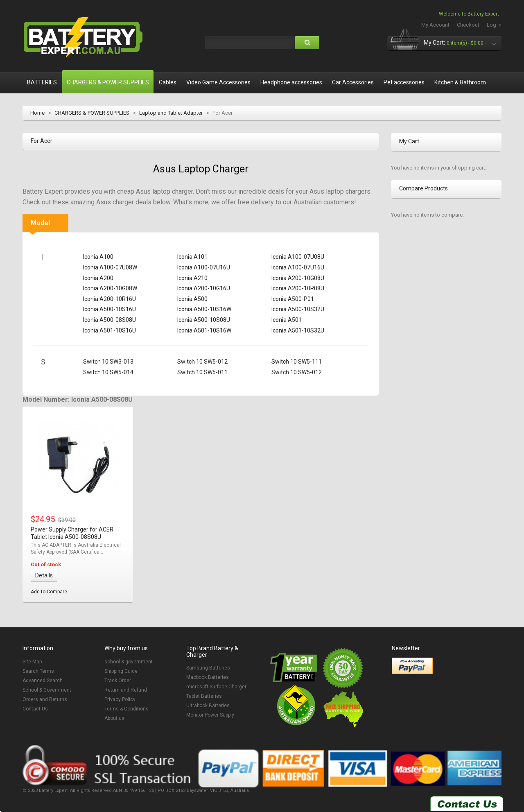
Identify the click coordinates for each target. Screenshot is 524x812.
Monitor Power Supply (210, 715)
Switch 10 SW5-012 (202, 362)
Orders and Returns (45, 699)
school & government (129, 662)
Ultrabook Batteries (208, 706)
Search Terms (38, 671)
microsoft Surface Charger (216, 687)
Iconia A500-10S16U (110, 309)
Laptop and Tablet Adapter (171, 113)
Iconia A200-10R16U (110, 299)
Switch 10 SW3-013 (108, 362)
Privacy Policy (120, 699)
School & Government (47, 690)
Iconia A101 (192, 257)
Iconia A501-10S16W (204, 330)
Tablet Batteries (204, 696)
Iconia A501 (287, 320)
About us (114, 718)
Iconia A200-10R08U (298, 288)
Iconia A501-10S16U (110, 330)
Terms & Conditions (126, 709)
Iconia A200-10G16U (204, 288)
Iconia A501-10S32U (298, 330)
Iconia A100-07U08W (110, 267)
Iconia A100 (98, 257)
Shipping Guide (121, 671)
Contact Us (35, 709)
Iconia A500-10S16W (204, 309)
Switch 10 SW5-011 (202, 372)
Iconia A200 (98, 278)
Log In (494, 25)
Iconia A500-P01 (293, 299)
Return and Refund (126, 690)
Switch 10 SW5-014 (108, 372)
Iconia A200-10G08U (298, 278)
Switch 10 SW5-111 (297, 362)
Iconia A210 (192, 278)
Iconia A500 (192, 299)
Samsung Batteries (208, 668)
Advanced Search (43, 681)
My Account (435, 25)
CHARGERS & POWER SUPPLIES (92, 113)
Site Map (32, 662)
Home (37, 113)
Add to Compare (49, 592)
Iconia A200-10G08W (110, 288)
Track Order (118, 681)
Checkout (468, 25)
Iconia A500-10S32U (298, 309)
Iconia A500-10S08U (204, 320)
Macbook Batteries (208, 677)
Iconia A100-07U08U (298, 257)
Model (40, 223)
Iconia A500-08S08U (110, 320)
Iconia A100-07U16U (204, 267)
